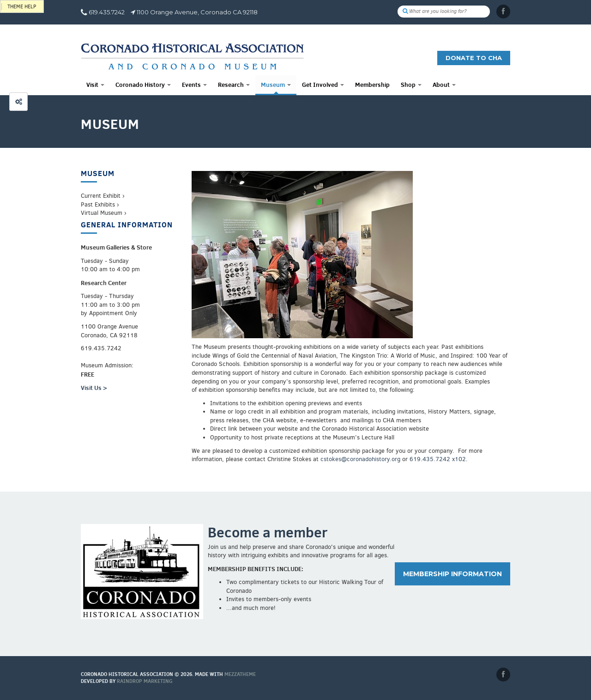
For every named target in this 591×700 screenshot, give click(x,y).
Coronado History (143, 85)
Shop (411, 85)
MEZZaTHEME (240, 674)
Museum (276, 85)
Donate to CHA (474, 58)
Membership (372, 85)
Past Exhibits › (100, 204)
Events (194, 85)
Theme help (22, 7)
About (444, 85)
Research (234, 85)
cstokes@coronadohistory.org (360, 459)
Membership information (452, 574)
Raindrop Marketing (145, 681)
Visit (95, 85)
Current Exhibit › (103, 196)
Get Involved (323, 85)
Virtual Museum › (104, 213)
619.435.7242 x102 (438, 459)
